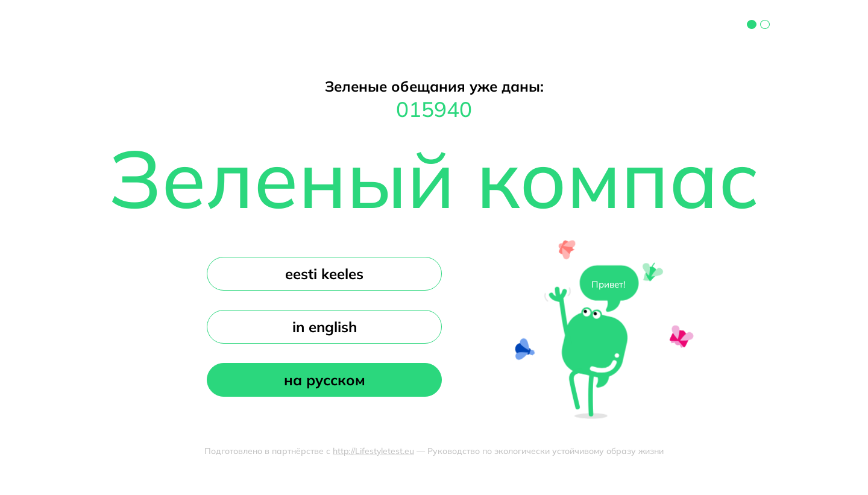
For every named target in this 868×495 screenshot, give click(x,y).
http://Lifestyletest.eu (373, 451)
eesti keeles (324, 274)
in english (325, 327)
